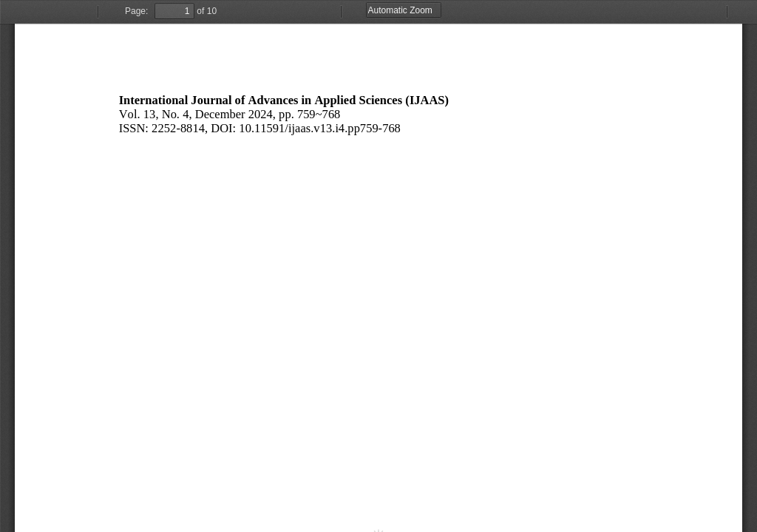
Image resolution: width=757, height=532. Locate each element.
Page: (136, 11)
